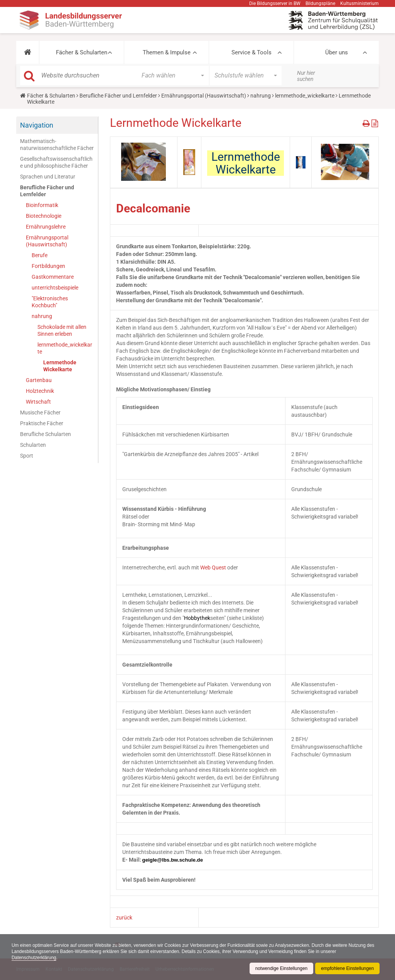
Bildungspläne (320, 3)
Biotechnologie (44, 216)
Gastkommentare (53, 277)
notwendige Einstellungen (281, 968)
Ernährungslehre (46, 227)
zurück (124, 918)
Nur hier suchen (306, 76)
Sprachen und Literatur (48, 177)
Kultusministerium (360, 3)
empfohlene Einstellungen (347, 968)
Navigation (37, 125)
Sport (27, 456)
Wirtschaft (38, 402)
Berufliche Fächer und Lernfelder (118, 96)
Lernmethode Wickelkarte (60, 366)
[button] (28, 52)
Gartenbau (39, 380)
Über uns (337, 52)
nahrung (261, 96)
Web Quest (213, 567)
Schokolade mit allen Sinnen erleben (62, 330)
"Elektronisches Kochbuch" (50, 302)
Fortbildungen (48, 266)
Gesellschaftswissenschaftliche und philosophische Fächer (56, 162)
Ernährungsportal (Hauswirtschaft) (204, 96)
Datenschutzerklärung (34, 958)
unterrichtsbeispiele (55, 288)
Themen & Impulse (167, 52)
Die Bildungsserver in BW (275, 3)
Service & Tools (252, 52)
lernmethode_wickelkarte (305, 96)
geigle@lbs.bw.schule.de (173, 860)
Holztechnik (40, 391)
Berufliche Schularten (46, 434)
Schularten (33, 445)
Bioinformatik (42, 205)
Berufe (40, 255)
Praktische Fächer (42, 423)
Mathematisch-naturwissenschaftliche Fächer (57, 145)
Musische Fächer (40, 413)
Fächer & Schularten (82, 52)
